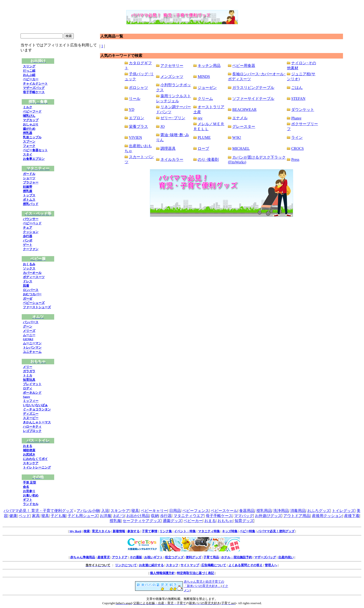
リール (135, 99)
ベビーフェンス (196, 511)
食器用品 (247, 511)
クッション (31, 232)
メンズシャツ (172, 77)
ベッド (24, 516)
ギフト (28, 500)
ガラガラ (29, 371)
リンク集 (166, 531)
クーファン (31, 249)
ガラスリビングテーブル (253, 88)
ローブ (203, 148)
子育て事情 (150, 531)
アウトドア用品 (297, 516)
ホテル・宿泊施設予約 (237, 557)
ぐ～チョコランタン (37, 409)
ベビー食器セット (35, 150)
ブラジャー (31, 182)
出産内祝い (286, 557)
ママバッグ (244, 516)
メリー (28, 367)
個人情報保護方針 (162, 573)
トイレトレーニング (37, 467)
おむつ (119, 516)
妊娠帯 (28, 187)
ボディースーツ (34, 277)
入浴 (105, 511)
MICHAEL (241, 148)
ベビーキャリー (154, 511)
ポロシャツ (138, 88)
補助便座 (29, 450)
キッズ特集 (230, 531)
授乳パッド (31, 204)
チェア (28, 228)
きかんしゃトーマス (37, 422)
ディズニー (31, 414)
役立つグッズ (174, 557)
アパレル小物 (88, 511)
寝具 (135, 511)
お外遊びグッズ (268, 516)
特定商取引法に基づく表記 (195, 573)
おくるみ (29, 264)
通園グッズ (172, 521)
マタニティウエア (189, 516)
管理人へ (271, 565)
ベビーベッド (32, 223)
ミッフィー (31, 401)
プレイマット (32, 384)
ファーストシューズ (37, 307)
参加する (133, 531)
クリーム (205, 99)
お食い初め (31, 495)
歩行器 (28, 236)
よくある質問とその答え (245, 565)
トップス (29, 195)
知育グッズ (244, 521)
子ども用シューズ (83, 516)
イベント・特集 (185, 531)
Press (295, 159)
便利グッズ (193, 557)
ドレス (28, 281)
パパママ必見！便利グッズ (276, 531)
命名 (26, 487)
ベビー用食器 (244, 66)
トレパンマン (32, 347)
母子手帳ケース (34, 92)
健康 (13, 516)
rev (200, 118)
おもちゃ (225, 521)
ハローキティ (32, 427)
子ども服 (58, 516)
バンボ (28, 240)
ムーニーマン (32, 343)
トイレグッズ (343, 511)
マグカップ (31, 120)
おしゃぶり (31, 124)
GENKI (28, 339)
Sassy (26, 397)
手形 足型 (29, 482)
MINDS (204, 77)
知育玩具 (29, 380)
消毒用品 (298, 511)
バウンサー (31, 219)
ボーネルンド (32, 393)
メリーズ (29, 331)
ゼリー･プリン (173, 118)
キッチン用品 (209, 66)
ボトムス (29, 200)
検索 (87, 531)
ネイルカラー (172, 159)
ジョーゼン (207, 88)
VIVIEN (135, 137)
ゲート (28, 245)
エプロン (137, 118)
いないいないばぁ (35, 405)
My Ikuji (75, 531)
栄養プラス (138, 126)
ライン (297, 137)
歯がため (29, 129)
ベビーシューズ (34, 303)
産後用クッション (327, 516)
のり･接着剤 (208, 159)
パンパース (31, 322)
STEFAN (298, 99)
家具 (36, 516)
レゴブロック (32, 431)
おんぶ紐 (29, 75)
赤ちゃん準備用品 (83, 557)
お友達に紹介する (151, 565)
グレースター (244, 126)
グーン (28, 326)
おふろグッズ (319, 511)
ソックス (29, 268)
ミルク (28, 107)
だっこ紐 (29, 71)
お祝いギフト (153, 557)
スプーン (29, 142)
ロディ (28, 388)
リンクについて (126, 565)
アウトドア (120, 557)
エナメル (240, 118)
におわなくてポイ (35, 459)
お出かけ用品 (138, 516)
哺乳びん (29, 116)
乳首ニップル (32, 137)
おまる (28, 446)
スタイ (28, 154)
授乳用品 (264, 511)
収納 (155, 516)
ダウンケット (303, 110)
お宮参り (29, 491)
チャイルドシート (35, 83)
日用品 (175, 511)
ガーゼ (28, 299)
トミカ (28, 375)
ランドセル (31, 504)
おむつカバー (32, 294)
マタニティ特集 (209, 531)
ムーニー (29, 335)
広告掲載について (214, 565)
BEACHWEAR (244, 110)
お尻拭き (29, 455)
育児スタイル (101, 531)
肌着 (26, 286)
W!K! (237, 137)
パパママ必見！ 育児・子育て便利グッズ (38, 511)
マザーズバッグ (34, 88)
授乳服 (28, 191)
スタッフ (172, 565)
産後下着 (352, 516)
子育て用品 (211, 557)
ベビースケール (224, 511)
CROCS (297, 148)
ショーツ (29, 178)
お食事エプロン (34, 159)
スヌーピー (31, 418)
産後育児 (104, 557)
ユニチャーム (32, 352)
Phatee (296, 118)
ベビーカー (31, 79)
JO (163, 126)
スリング (29, 66)
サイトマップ (190, 565)
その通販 (136, 557)
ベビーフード (32, 111)
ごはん (297, 88)
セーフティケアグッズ (142, 521)
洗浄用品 (281, 511)
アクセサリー (172, 66)
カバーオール (32, 273)
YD (132, 110)
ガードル (29, 174)
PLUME (204, 137)
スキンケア (31, 463)
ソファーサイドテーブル (253, 99)
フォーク (29, 146)
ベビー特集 (247, 531)
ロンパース (31, 290)
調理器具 (168, 148)
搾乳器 (28, 133)
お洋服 (106, 516)
